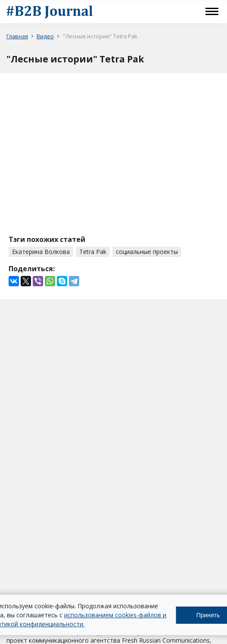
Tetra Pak (93, 252)
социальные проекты (147, 252)
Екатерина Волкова (41, 252)
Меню (212, 11)
